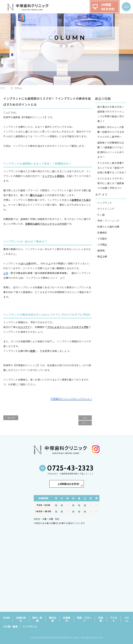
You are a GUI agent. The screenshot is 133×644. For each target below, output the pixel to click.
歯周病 (101, 250)
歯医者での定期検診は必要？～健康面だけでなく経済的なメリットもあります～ (111, 150)
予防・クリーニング (108, 221)
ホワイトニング (106, 209)
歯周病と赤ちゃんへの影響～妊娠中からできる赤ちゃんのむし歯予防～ (111, 132)
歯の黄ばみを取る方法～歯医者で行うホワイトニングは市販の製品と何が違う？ (111, 114)
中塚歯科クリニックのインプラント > (71, 399)
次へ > (85, 423)
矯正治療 (102, 256)
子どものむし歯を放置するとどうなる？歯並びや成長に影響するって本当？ (112, 168)
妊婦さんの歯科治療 (108, 227)
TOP (2, 88)
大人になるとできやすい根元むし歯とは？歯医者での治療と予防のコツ (111, 183)
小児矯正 (102, 244)
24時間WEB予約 (108, 7)
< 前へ (85, 418)
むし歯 (101, 215)
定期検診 (102, 233)
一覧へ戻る (11, 418)
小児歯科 (102, 238)
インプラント (105, 203)
